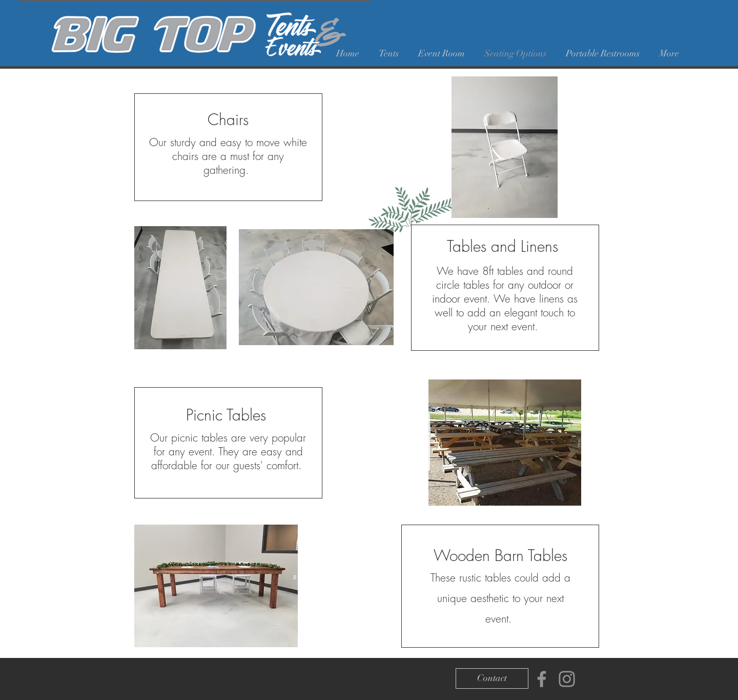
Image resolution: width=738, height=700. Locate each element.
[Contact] (492, 678)
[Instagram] (567, 679)
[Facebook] (542, 679)
